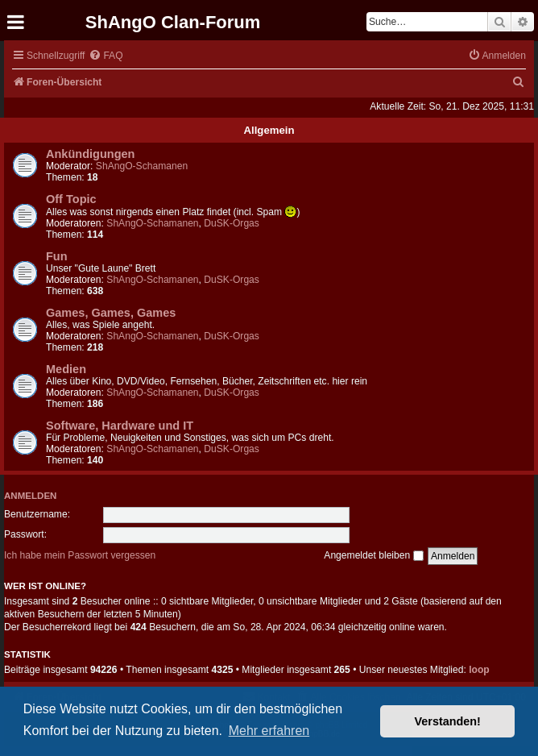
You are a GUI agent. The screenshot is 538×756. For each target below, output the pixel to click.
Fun (57, 256)
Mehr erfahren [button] (269, 731)
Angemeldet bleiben (373, 555)
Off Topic (71, 199)
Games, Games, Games (111, 313)
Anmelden (30, 496)
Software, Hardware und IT (120, 426)
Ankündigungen (90, 154)
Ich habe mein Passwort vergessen (80, 555)
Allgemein (269, 130)
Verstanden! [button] (448, 721)
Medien (66, 369)
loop (479, 670)
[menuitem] (106, 56)
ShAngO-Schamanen (142, 166)
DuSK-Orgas (232, 223)
